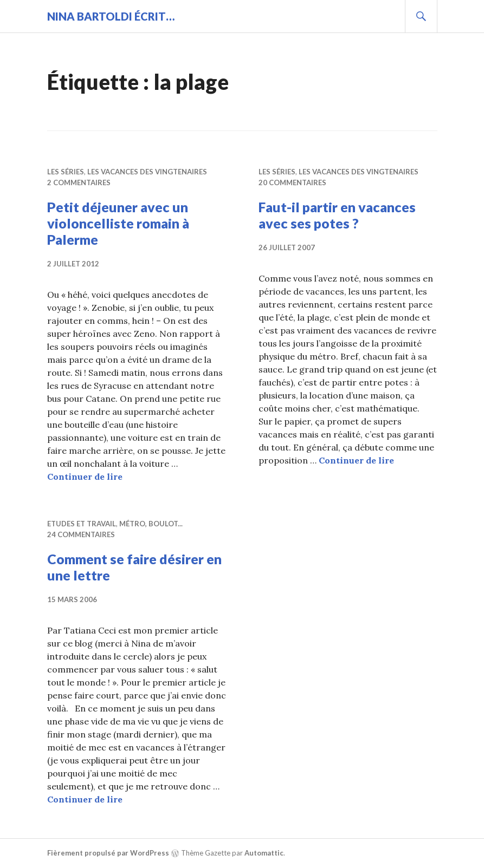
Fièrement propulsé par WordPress (108, 853)
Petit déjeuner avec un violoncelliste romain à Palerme (118, 223)
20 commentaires (292, 182)
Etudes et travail (82, 524)
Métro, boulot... (151, 524)
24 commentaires (81, 534)
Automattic (264, 853)
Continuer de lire (85, 477)
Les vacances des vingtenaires (147, 172)
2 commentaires (79, 182)
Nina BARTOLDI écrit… (111, 16)
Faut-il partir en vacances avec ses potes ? (337, 215)
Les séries (66, 172)
